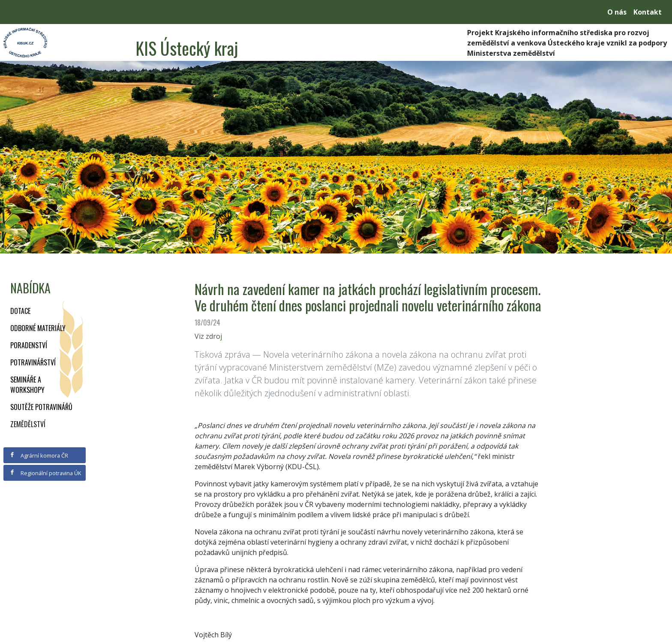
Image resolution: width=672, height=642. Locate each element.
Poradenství (29, 345)
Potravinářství (33, 362)
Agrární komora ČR (39, 455)
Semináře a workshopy (27, 385)
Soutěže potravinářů (41, 407)
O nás (617, 12)
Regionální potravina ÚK (45, 473)
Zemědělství (28, 424)
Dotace (20, 311)
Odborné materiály (38, 328)
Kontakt (648, 12)
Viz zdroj (208, 336)
